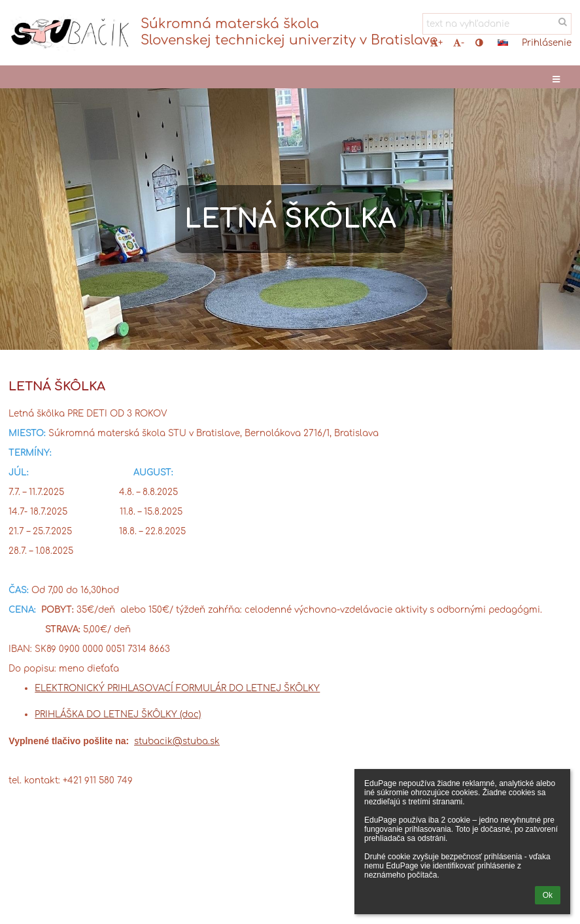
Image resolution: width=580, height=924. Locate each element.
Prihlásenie (547, 43)
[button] (503, 43)
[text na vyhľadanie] (497, 24)
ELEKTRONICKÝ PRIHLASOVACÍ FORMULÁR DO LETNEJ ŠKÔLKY (177, 688)
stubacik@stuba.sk (177, 741)
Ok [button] (548, 895)
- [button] (459, 43)
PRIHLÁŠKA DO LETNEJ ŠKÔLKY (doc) (118, 714)
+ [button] (436, 43)
